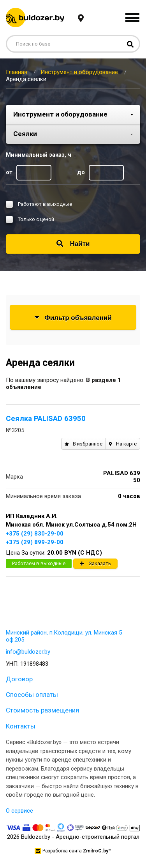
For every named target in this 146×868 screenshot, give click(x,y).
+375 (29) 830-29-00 (35, 534)
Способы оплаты (32, 695)
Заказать (95, 563)
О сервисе (19, 811)
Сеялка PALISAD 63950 (46, 418)
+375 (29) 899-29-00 (35, 542)
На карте (123, 444)
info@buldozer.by (28, 652)
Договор (19, 679)
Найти (73, 244)
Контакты (21, 726)
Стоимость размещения (42, 710)
